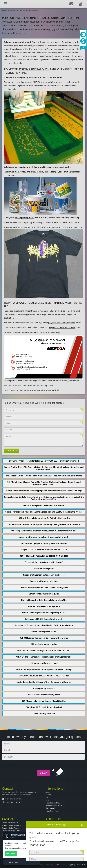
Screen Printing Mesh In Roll (44, 632)
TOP (83, 47)
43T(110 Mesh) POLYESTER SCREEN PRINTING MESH (44, 550)
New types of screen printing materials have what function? (44, 650)
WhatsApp (13, 862)
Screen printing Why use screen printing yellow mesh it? (35, 390)
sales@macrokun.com (13, 799)
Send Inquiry (11, 451)
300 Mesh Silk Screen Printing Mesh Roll (44, 707)
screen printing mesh (13, 381)
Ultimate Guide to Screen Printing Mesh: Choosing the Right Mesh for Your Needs (44, 524)
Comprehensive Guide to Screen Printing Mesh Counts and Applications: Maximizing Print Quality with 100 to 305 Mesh (44, 498)
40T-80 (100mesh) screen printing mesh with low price (44, 638)
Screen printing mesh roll (44, 688)
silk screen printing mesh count (44, 663)
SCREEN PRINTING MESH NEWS (27, 11)
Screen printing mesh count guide (44, 594)
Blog (47, 800)
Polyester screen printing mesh (20, 167)
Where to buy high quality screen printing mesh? (44, 613)
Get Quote (11, 853)
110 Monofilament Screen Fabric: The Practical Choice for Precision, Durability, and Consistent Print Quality (44, 483)
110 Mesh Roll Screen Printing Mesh (44, 695)
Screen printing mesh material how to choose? (44, 575)
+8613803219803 (13, 802)
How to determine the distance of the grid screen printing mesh (44, 682)
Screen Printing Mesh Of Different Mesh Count (44, 505)
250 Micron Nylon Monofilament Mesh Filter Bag (44, 701)
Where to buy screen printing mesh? (44, 606)
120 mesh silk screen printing (44, 644)
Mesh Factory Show (53, 803)
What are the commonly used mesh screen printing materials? (44, 657)
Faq (47, 798)
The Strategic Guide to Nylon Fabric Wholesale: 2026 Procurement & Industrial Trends (44, 476)
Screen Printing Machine (11, 831)
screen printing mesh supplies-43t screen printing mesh (44, 537)
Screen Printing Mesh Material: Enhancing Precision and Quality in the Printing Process (44, 512)
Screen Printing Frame (10, 828)
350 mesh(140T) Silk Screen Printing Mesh (44, 619)
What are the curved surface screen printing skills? (31, 385)
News (12, 11)
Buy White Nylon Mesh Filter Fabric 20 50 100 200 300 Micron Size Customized (44, 461)
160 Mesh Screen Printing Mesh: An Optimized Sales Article (44, 518)
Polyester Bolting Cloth (44, 569)
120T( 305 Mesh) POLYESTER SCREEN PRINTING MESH (44, 556)
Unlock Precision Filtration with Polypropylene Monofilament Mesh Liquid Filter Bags (44, 491)
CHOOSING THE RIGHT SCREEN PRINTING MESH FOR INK (44, 676)
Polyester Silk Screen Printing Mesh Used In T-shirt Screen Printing (44, 625)
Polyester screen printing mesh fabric (23, 77)
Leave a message (57, 824)
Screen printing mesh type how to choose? (44, 562)
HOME (7, 11)
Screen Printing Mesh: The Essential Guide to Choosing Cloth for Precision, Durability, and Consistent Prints (44, 468)
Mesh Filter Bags (52, 811)
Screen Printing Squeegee (12, 825)
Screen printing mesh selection (44, 581)
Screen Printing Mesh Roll (44, 714)
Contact (48, 795)
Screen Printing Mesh (54, 806)
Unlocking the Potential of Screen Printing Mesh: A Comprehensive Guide (44, 531)
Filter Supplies (51, 808)
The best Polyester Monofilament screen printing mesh (44, 587)
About (48, 792)
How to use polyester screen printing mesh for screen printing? (44, 669)
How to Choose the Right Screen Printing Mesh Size (44, 600)
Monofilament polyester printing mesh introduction (44, 543)
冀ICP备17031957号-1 (78, 865)
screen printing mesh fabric (35, 381)
